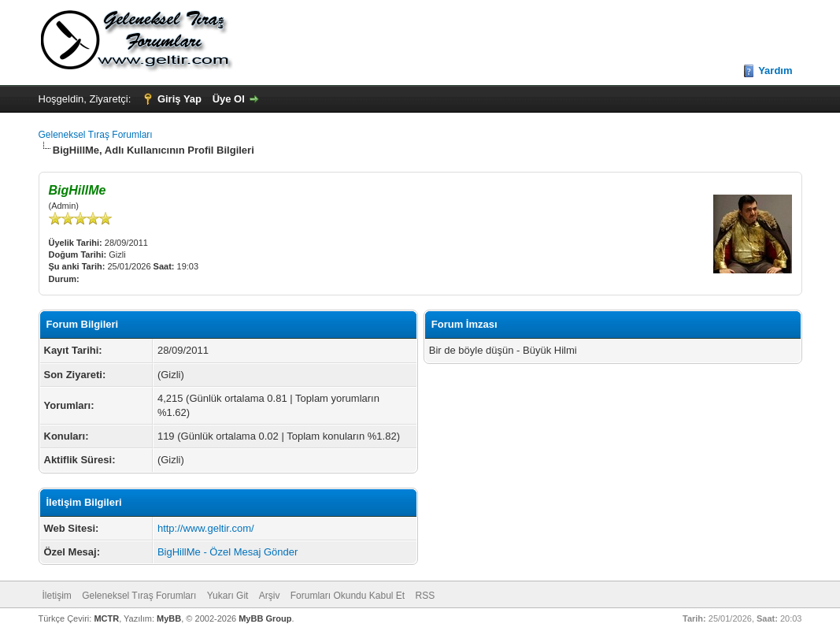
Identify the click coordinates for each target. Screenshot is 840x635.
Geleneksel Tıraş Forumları (96, 135)
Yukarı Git (228, 596)
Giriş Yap (179, 99)
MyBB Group (265, 618)
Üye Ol (229, 99)
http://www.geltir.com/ (206, 528)
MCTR (106, 618)
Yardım (775, 71)
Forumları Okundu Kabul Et (348, 596)
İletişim (57, 596)
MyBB (169, 618)
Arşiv (270, 596)
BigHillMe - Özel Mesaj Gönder (228, 552)
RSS (426, 596)
